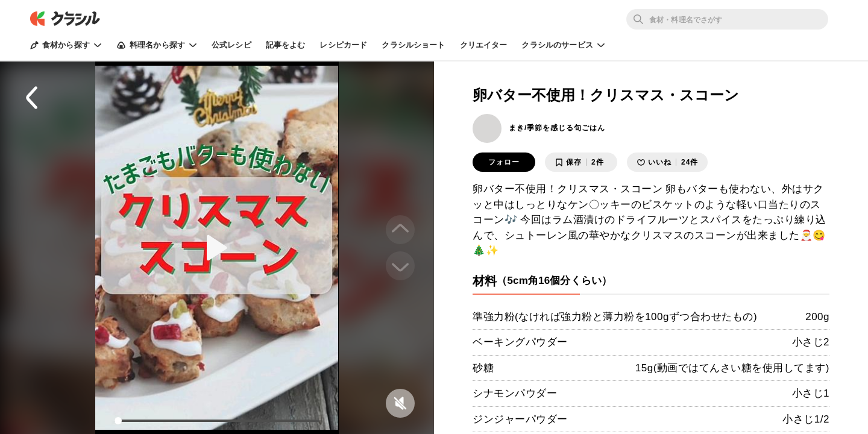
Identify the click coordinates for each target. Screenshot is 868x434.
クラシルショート (413, 45)
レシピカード (343, 45)
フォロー (504, 162)
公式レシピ (231, 45)
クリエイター (484, 45)
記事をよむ (286, 45)
